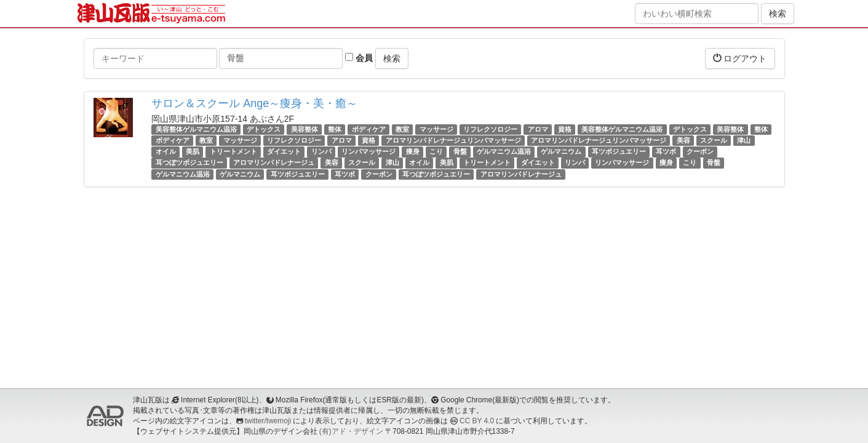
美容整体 (305, 129)
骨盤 (460, 151)
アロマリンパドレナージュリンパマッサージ (453, 140)
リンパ (321, 151)
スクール (714, 140)
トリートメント (233, 151)
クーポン (700, 151)
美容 (683, 140)
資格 (565, 129)
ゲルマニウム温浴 (504, 151)
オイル (166, 151)
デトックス (264, 129)
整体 (335, 129)
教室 (402, 129)
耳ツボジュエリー (619, 151)
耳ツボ (666, 151)
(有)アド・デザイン (351, 431)
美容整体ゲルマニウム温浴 (196, 129)
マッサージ (436, 129)
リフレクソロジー (490, 129)
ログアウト (740, 58)
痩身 (413, 151)
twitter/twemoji (268, 421)
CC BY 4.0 (477, 421)
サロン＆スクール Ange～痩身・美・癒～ (254, 103)
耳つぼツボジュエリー (189, 163)
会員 (359, 58)
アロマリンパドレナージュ (274, 163)
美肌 (193, 151)
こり (436, 151)
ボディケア (369, 129)
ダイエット (284, 151)
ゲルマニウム (561, 151)
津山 (744, 140)
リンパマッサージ (368, 151)
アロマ (538, 129)
